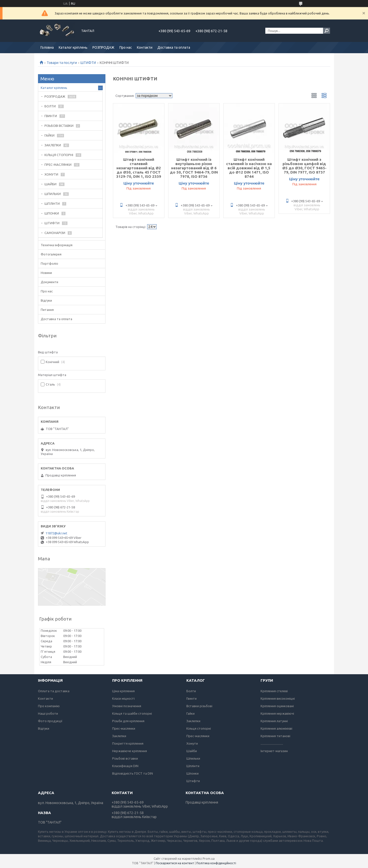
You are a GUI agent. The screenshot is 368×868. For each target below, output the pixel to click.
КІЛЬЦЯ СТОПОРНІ (59, 155)
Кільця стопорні (199, 728)
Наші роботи (48, 713)
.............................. (272, 743)
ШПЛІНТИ (52, 204)
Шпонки (192, 773)
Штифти (193, 781)
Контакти (145, 47)
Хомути (192, 743)
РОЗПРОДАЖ (103, 47)
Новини (46, 273)
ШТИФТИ (88, 63)
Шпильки (193, 758)
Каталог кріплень (73, 47)
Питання (47, 310)
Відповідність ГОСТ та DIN (133, 773)
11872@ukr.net (56, 533)
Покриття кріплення (128, 743)
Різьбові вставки (125, 758)
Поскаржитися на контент (175, 863)
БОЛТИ (50, 106)
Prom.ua (209, 859)
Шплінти (193, 766)
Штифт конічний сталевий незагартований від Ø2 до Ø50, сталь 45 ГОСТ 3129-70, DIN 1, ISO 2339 (139, 168)
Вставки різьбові (199, 706)
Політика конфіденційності (216, 863)
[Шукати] (327, 31)
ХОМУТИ (51, 174)
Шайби (192, 751)
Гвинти (191, 698)
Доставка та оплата (174, 47)
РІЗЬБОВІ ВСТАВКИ (59, 126)
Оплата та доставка (54, 691)
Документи (49, 282)
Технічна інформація (57, 245)
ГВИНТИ (51, 116)
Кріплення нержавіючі (277, 713)
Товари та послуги (62, 63)
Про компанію (49, 706)
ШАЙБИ (50, 184)
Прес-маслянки (124, 728)
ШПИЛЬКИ (53, 194)
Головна (47, 47)
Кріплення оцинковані (277, 706)
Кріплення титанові (275, 736)
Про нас (126, 47)
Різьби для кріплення (128, 721)
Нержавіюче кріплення (130, 751)
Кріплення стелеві (274, 691)
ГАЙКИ (49, 135)
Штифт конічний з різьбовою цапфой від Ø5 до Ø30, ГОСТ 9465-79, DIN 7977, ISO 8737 (304, 166)
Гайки (190, 713)
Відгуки (46, 300)
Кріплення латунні (274, 721)
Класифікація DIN (125, 766)
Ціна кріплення (123, 691)
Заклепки (119, 736)
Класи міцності (123, 698)
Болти (191, 691)
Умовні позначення (127, 706)
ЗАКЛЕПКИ (53, 145)
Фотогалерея (51, 254)
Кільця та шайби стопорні (132, 713)
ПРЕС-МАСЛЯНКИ (58, 165)
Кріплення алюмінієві (276, 728)
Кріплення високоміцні (278, 698)
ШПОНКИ (52, 213)
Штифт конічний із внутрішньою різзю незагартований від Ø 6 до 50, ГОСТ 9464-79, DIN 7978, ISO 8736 (194, 168)
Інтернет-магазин (274, 751)
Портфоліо (49, 263)
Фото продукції (50, 721)
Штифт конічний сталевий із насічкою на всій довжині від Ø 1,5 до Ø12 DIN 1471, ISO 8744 (249, 168)
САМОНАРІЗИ (55, 233)
